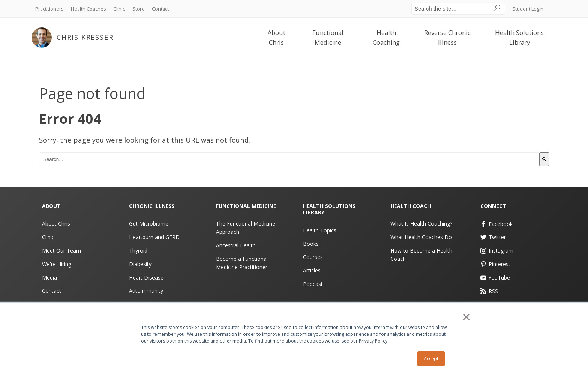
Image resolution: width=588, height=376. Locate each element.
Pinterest (496, 264)
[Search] (544, 159)
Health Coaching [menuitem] (386, 38)
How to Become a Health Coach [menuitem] (421, 255)
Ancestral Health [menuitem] (236, 245)
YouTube (495, 277)
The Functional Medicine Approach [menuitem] (246, 228)
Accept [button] (431, 359)
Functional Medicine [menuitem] (328, 38)
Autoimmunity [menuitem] (146, 291)
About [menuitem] (51, 206)
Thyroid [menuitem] (138, 250)
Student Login (528, 9)
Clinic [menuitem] (119, 9)
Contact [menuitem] (160, 9)
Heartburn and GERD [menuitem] (154, 237)
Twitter (493, 237)
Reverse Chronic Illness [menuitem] (447, 38)
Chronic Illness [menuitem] (152, 206)
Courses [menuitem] (313, 257)
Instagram (497, 250)
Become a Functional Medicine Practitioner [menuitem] (242, 263)
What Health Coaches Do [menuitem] (421, 237)
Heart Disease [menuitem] (146, 277)
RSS (489, 291)
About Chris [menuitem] (277, 38)
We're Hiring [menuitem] (57, 264)
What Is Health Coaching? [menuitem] (421, 223)
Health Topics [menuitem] (320, 230)
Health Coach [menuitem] (411, 206)
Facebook (497, 223)
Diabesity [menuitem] (140, 264)
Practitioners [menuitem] (49, 9)
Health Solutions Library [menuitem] (519, 38)
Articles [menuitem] (312, 270)
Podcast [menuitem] (313, 284)
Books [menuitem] (311, 243)
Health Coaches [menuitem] (88, 9)
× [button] (467, 317)
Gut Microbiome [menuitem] (149, 223)
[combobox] (289, 159)
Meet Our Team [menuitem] (61, 250)
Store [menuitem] (139, 9)
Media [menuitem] (49, 277)
